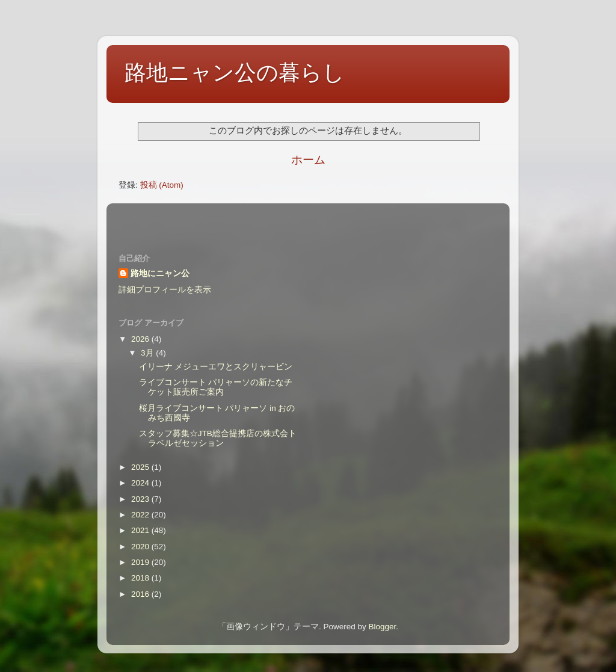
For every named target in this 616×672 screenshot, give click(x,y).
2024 (141, 483)
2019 (141, 562)
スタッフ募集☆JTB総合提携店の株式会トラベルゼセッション (218, 438)
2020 (141, 547)
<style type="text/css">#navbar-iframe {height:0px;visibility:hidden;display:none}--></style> (308, 221)
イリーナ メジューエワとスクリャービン (216, 367)
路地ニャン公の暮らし (235, 72)
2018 (141, 578)
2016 (141, 594)
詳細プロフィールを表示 (165, 290)
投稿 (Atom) (162, 185)
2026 (141, 339)
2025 (141, 467)
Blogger (382, 627)
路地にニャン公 (160, 273)
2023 (141, 499)
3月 (148, 353)
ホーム (308, 160)
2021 (141, 530)
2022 (141, 515)
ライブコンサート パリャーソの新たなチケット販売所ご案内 (216, 387)
